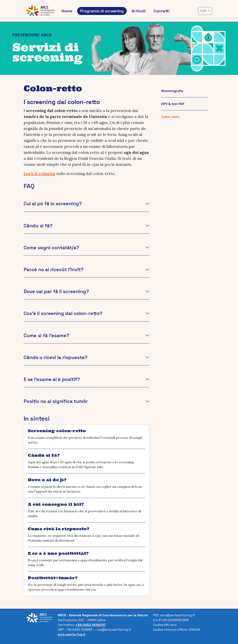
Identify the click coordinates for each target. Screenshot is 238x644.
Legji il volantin (39, 173)
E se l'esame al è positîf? (52, 379)
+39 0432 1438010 (90, 625)
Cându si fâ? (38, 226)
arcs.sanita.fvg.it (71, 634)
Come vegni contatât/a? (51, 248)
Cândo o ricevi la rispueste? (56, 357)
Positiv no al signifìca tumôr (56, 401)
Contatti (161, 11)
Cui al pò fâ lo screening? (53, 204)
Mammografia (172, 91)
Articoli (139, 11)
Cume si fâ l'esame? (46, 335)
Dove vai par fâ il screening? (56, 291)
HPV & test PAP (173, 104)
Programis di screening (102, 11)
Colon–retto (170, 117)
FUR (204, 11)
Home (67, 11)
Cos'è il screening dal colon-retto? (63, 313)
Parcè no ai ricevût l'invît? (54, 269)
